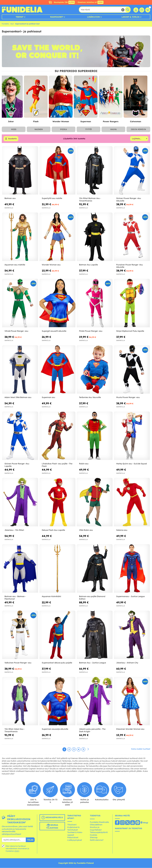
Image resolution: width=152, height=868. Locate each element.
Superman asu (48, 397)
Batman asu (10, 198)
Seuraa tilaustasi (52, 826)
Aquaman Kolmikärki (51, 596)
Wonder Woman (64, 121)
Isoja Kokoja (138, 129)
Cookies (94, 835)
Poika (64, 129)
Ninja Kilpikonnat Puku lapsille (130, 331)
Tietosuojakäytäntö (99, 832)
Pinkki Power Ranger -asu (91, 331)
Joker (14, 121)
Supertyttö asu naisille (52, 198)
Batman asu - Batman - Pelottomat (15, 598)
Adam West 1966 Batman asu (18, 397)
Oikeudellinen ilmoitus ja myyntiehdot (96, 827)
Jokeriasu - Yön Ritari (14, 530)
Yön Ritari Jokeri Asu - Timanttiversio (15, 730)
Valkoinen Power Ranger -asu (18, 663)
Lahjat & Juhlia (131, 17)
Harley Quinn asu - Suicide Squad (132, 464)
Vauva (113, 129)
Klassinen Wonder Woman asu (130, 729)
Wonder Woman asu (51, 265)
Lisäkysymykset (75, 840)
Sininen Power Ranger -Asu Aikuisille (129, 200)
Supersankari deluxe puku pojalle (57, 663)
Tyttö (88, 129)
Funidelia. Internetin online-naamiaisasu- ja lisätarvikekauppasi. (22, 10)
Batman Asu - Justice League (93, 663)
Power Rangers (113, 121)
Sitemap (94, 838)
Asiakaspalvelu (52, 818)
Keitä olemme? (97, 840)
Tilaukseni (72, 825)
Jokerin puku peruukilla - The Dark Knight (92, 730)
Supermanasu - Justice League (130, 596)
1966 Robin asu (86, 530)
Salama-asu (122, 530)
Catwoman (138, 121)
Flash (39, 121)
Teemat (19, 17)
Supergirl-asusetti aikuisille (54, 331)
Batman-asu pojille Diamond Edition (92, 598)
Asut (12, 24)
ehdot (17, 851)
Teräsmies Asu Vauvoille (90, 397)
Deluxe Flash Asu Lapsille (53, 530)
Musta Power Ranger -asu (128, 397)
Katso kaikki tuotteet (141, 749)
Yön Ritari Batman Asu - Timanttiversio (90, 200)
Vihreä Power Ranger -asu (16, 331)
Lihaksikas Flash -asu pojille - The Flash (57, 465)
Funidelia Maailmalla (99, 822)
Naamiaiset (57, 17)
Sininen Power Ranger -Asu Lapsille (17, 465)
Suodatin (12, 139)
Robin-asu (84, 464)
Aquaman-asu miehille (15, 265)
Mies (14, 129)
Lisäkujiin (93, 17)
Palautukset (73, 838)
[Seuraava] (88, 749)
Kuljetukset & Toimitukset (73, 828)
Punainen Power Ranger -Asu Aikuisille (130, 266)
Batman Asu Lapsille (88, 265)
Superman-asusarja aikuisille (55, 729)
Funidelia (5, 24)
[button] (147, 100)
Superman (89, 121)
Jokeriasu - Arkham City (127, 663)
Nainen (39, 129)
